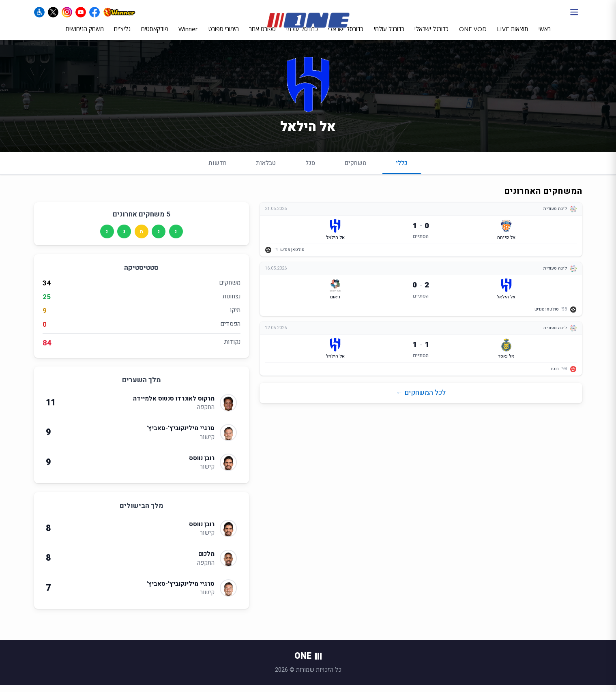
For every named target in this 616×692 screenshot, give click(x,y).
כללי (402, 173)
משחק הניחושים (85, 35)
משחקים (356, 170)
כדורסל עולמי (302, 35)
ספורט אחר (262, 35)
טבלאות (266, 170)
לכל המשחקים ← (421, 400)
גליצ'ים (122, 35)
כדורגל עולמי (389, 35)
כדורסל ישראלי (346, 35)
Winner (188, 35)
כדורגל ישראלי (431, 35)
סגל (310, 170)
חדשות (218, 170)
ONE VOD (473, 35)
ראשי (545, 35)
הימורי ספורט (224, 35)
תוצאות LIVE (512, 35)
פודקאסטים (155, 35)
